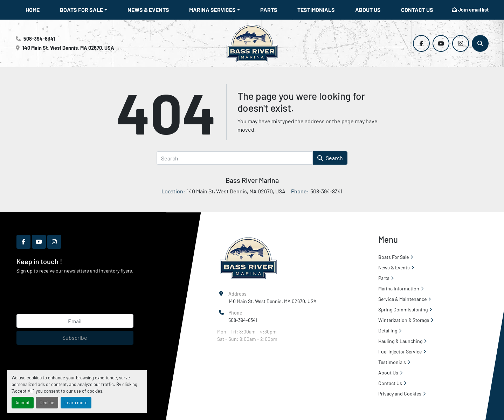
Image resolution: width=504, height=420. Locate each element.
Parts (269, 10)
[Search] (480, 43)
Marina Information (399, 288)
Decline (47, 402)
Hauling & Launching (400, 341)
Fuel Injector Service (400, 352)
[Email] (75, 321)
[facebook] (421, 43)
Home (33, 10)
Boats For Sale (81, 10)
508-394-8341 (39, 39)
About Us (368, 10)
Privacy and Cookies (400, 394)
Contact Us (417, 10)
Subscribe (75, 338)
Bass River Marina (252, 180)
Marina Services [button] (212, 10)
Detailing (388, 331)
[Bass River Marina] (248, 258)
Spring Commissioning (403, 309)
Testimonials (316, 10)
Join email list (473, 10)
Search (330, 158)
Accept (23, 402)
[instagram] (461, 43)
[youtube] (441, 43)
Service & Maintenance (402, 299)
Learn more (76, 402)
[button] (84, 10)
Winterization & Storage (404, 320)
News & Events (148, 10)
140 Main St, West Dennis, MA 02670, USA (68, 48)
